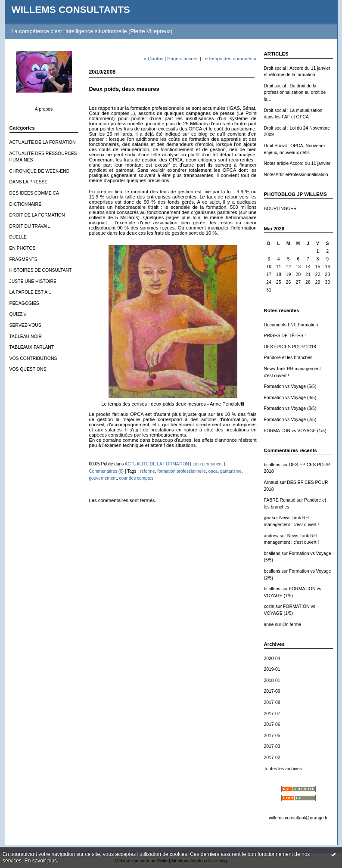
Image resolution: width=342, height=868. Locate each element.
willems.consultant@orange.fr (298, 818)
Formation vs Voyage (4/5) (290, 398)
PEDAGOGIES (24, 303)
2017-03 (272, 746)
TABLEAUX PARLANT (32, 347)
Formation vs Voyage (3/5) (290, 408)
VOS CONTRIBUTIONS (33, 358)
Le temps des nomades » (230, 59)
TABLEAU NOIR (26, 336)
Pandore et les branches (288, 358)
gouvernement (103, 478)
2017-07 (272, 714)
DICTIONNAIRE (25, 204)
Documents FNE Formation (291, 325)
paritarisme (231, 471)
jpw (267, 518)
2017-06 (272, 724)
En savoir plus (41, 861)
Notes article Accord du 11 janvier (297, 163)
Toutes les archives (283, 769)
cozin (269, 606)
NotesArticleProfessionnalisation (296, 175)
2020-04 (272, 659)
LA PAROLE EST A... (30, 292)
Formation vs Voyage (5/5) (290, 386)
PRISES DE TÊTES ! (285, 336)
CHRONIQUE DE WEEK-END (40, 171)
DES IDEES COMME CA (34, 193)
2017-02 (272, 758)
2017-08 (272, 702)
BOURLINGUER (280, 209)
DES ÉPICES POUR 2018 (290, 347)
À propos (44, 109)
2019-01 (272, 669)
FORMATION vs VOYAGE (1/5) (295, 431)
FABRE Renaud (280, 500)
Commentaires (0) (107, 471)
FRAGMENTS (23, 259)
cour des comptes (137, 478)
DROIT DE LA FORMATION (37, 215)
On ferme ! (293, 625)
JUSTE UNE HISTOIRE (33, 281)
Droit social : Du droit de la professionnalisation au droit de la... (295, 93)
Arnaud (271, 482)
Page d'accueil (183, 59)
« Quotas (154, 59)
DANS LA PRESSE (29, 182)
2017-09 (272, 691)
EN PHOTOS (23, 248)
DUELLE (18, 237)
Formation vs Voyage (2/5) (290, 420)
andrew (271, 536)
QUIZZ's (18, 314)
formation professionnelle (182, 471)
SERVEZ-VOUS (25, 325)
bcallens (272, 465)
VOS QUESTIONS (28, 369)
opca (213, 471)
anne (269, 625)
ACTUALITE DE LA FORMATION (43, 142)
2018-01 (272, 680)
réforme (148, 471)
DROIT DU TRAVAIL (30, 226)
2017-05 (272, 736)
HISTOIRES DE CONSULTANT (41, 270)
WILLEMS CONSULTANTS (71, 10)
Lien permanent (208, 464)
